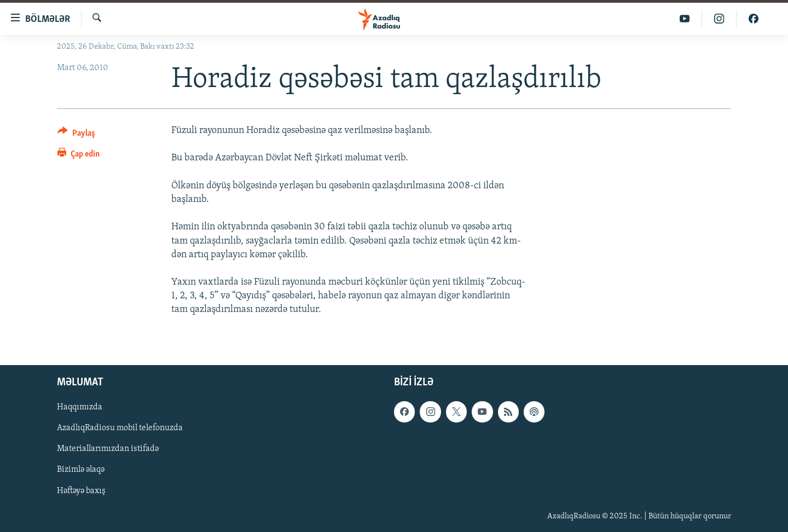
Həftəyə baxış (81, 490)
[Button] (76, 135)
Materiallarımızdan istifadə (108, 449)
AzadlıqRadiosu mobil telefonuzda (120, 428)
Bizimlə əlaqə (81, 470)
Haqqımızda (80, 407)
